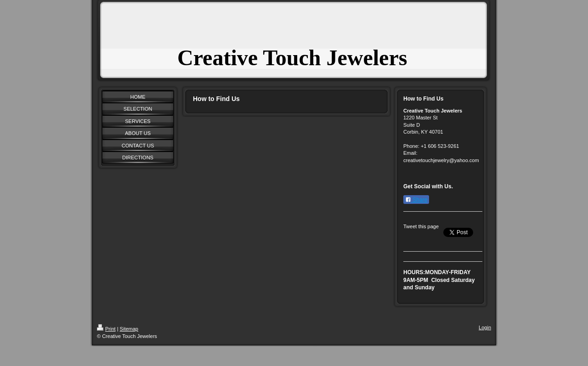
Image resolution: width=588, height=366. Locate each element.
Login (485, 327)
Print (106, 329)
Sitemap (129, 329)
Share (416, 200)
